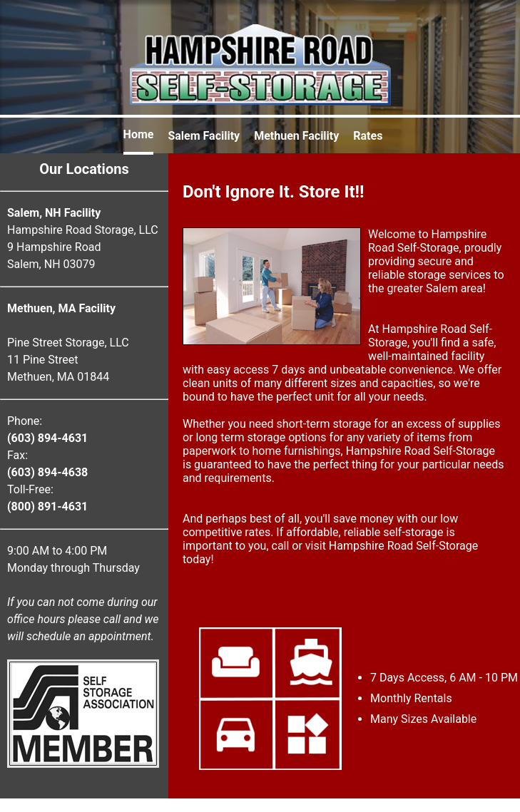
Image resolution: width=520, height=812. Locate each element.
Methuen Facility (296, 136)
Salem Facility (204, 136)
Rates (368, 136)
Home (139, 134)
